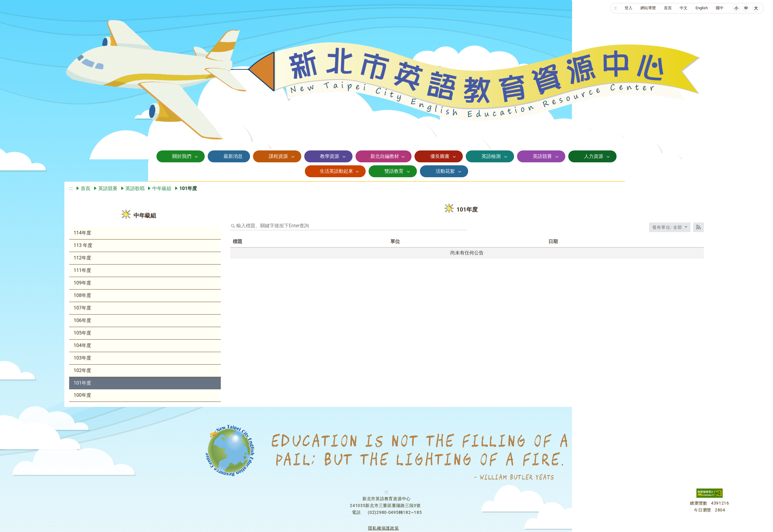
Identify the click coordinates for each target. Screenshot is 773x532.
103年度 (82, 358)
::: (615, 8)
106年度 (82, 320)
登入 (628, 8)
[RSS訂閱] (699, 227)
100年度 (82, 395)
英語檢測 (491, 156)
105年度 (82, 333)
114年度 (82, 233)
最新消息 (233, 156)
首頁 (668, 8)
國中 (720, 8)
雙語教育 (394, 171)
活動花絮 (445, 171)
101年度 (82, 383)
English (702, 8)
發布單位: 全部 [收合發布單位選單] (668, 227)
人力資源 (594, 156)
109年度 (82, 283)
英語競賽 (542, 156)
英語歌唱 (135, 188)
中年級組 (162, 188)
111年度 (82, 270)
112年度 (82, 258)
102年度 (82, 370)
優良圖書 (440, 156)
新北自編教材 (385, 156)
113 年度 (83, 245)
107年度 (82, 308)
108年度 (82, 295)
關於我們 (182, 156)
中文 (684, 8)
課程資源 (278, 156)
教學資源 (330, 156)
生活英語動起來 (336, 171)
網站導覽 (648, 8)
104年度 (82, 345)
